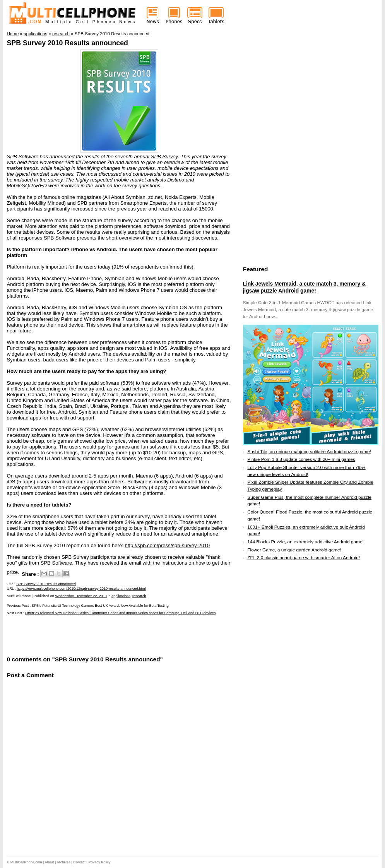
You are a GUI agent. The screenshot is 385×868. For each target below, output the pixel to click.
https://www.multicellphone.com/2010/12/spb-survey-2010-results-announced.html (81, 589)
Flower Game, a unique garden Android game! (294, 550)
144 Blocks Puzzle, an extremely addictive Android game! (305, 542)
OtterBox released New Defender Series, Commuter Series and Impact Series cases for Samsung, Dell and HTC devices (120, 613)
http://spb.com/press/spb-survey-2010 (167, 545)
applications (121, 596)
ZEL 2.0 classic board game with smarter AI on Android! (304, 558)
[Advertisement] (98, 635)
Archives (64, 862)
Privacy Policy (99, 862)
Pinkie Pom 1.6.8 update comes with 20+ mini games (301, 459)
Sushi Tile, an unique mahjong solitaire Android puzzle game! (309, 452)
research (139, 596)
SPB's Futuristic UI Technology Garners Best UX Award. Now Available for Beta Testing (100, 606)
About (50, 862)
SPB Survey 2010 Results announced (68, 43)
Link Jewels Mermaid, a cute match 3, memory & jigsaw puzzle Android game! (304, 287)
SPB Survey (164, 157)
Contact (79, 862)
